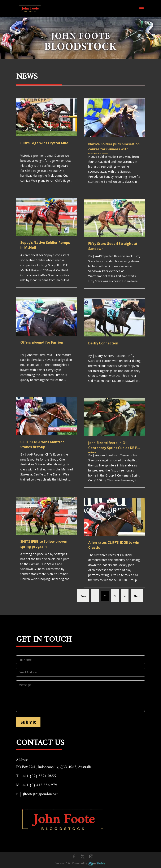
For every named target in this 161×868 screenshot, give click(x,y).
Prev (83, 596)
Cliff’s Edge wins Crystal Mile (44, 143)
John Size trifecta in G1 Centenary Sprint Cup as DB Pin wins (114, 448)
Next (137, 596)
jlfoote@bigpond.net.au (41, 793)
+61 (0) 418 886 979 (40, 784)
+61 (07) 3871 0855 (39, 775)
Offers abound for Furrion (42, 342)
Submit (28, 722)
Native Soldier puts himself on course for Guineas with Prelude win (114, 149)
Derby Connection (103, 343)
